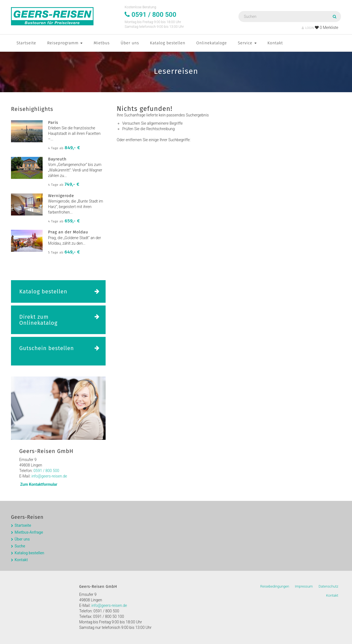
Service (247, 43)
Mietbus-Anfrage (29, 532)
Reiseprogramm (65, 43)
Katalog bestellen (168, 43)
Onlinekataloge (212, 43)
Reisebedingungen (275, 586)
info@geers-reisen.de (49, 476)
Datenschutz (328, 586)
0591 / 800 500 (46, 471)
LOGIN (308, 28)
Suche (20, 546)
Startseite (26, 43)
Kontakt (275, 43)
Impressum (304, 586)
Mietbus (101, 43)
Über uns (130, 43)
